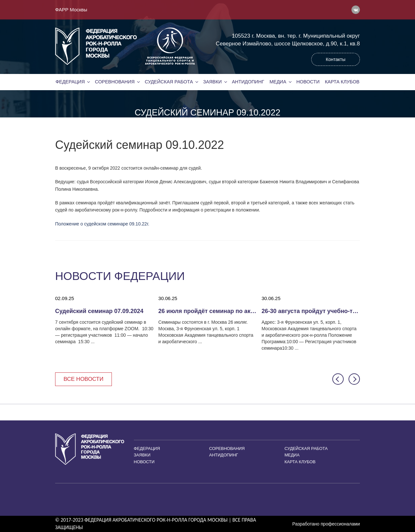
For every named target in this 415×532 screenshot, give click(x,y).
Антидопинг (248, 82)
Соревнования (115, 82)
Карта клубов (342, 82)
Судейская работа (169, 82)
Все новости (83, 379)
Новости (308, 82)
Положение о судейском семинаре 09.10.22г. (102, 224)
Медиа (278, 82)
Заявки (212, 82)
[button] (338, 379)
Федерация (70, 82)
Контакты (336, 59)
